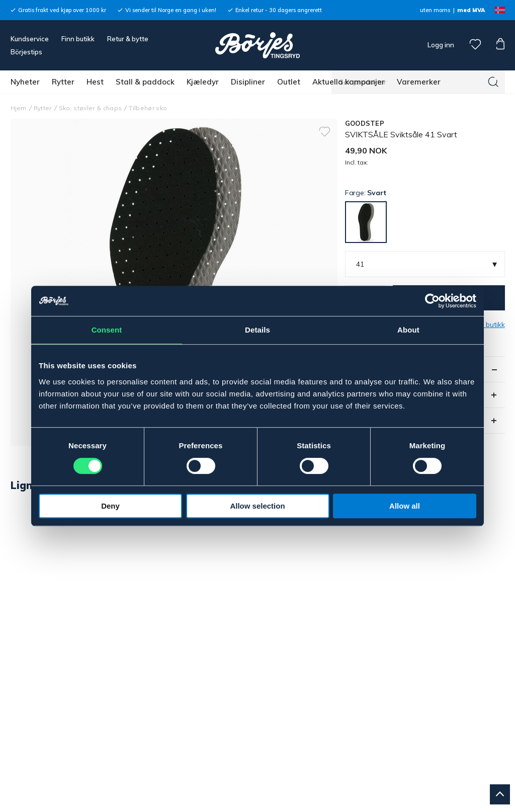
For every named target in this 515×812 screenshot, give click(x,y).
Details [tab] (257, 330)
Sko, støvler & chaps (91, 108)
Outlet (289, 82)
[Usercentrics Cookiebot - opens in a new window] (432, 301)
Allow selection (257, 506)
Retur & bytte (128, 39)
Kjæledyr (203, 82)
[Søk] (493, 82)
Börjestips (26, 52)
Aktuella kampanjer (349, 82)
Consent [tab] (107, 330)
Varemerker (419, 82)
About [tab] (408, 330)
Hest (95, 82)
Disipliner (248, 82)
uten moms (435, 10)
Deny (110, 506)
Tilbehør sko (148, 108)
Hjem (19, 108)
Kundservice (30, 39)
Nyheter (25, 82)
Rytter (63, 82)
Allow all (405, 506)
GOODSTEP (365, 123)
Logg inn (440, 45)
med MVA (471, 10)
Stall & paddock (145, 82)
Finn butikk (78, 39)
